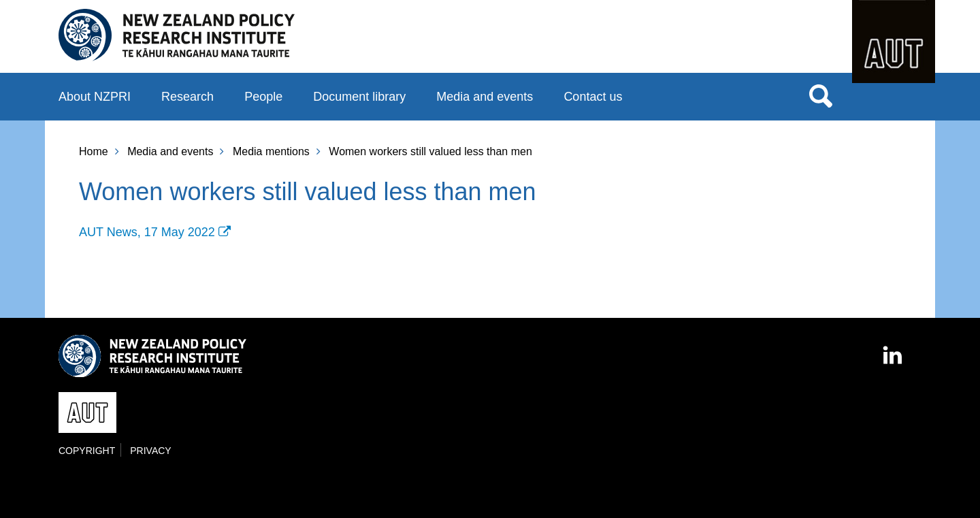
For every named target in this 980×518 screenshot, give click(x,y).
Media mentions (271, 151)
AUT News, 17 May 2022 (147, 232)
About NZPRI (95, 97)
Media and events (485, 97)
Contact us (593, 97)
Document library (359, 97)
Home (94, 151)
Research (187, 97)
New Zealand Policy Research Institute (177, 35)
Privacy (150, 451)
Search (821, 95)
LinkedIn (894, 349)
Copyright (87, 451)
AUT (894, 42)
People (263, 97)
